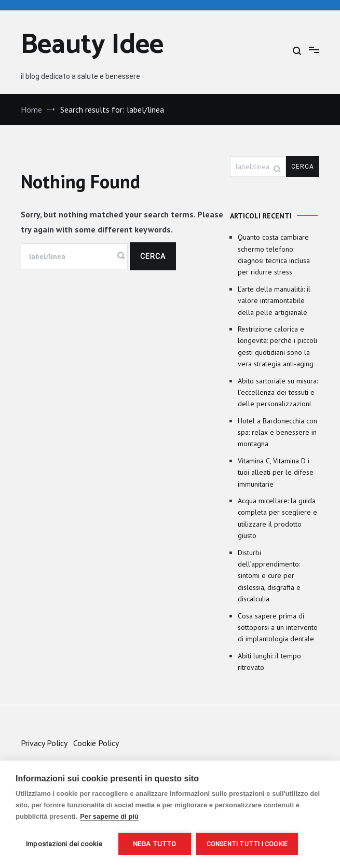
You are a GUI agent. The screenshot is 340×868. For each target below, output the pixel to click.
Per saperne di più (109, 816)
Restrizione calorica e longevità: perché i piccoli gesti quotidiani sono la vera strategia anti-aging (277, 346)
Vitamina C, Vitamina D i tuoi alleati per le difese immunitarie (276, 472)
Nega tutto (155, 844)
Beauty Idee (92, 45)
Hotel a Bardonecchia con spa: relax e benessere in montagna (277, 432)
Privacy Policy (44, 743)
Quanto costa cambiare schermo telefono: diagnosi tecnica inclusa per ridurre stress (274, 254)
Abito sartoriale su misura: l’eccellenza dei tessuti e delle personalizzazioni (278, 392)
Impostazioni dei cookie (64, 844)
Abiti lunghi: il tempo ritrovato (269, 662)
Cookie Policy (96, 743)
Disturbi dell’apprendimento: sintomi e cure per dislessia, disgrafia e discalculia (269, 576)
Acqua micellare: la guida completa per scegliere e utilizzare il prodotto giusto (277, 518)
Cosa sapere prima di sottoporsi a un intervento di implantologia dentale (278, 628)
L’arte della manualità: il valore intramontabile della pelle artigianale (274, 301)
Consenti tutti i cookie (247, 844)
